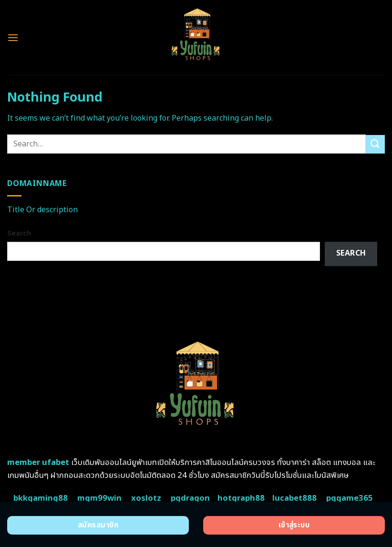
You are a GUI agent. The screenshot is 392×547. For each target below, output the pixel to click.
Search (19, 233)
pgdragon (190, 498)
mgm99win (99, 498)
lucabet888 (294, 498)
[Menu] (13, 37)
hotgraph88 (241, 498)
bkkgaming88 (41, 498)
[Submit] (375, 144)
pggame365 (350, 498)
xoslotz (146, 498)
